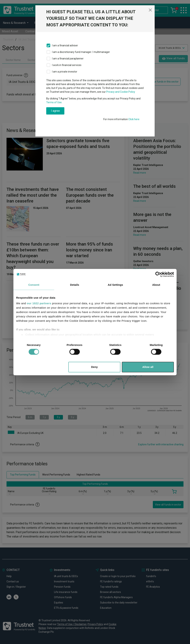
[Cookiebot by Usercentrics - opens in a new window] (158, 274)
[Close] (150, 10)
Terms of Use (54, 102)
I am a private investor (65, 72)
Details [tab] (75, 285)
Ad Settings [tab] (115, 285)
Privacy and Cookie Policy (121, 92)
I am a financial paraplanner (68, 59)
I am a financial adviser (65, 45)
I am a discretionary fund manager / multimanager (81, 52)
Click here (134, 119)
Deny (95, 367)
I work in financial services (67, 65)
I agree (55, 111)
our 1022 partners (39, 303)
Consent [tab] (34, 285)
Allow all (148, 367)
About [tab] (156, 285)
